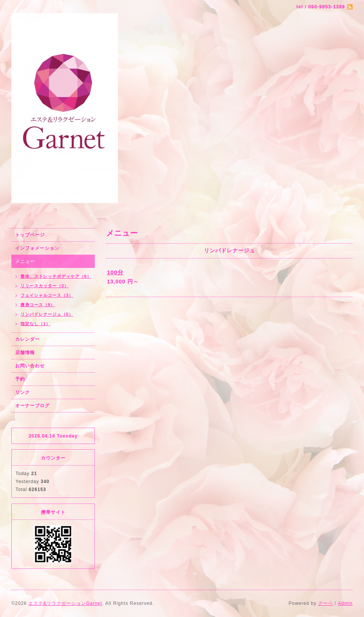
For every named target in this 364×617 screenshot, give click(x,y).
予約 (20, 379)
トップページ (30, 235)
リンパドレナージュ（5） (47, 314)
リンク (23, 392)
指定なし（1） (35, 324)
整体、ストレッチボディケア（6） (56, 276)
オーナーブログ (32, 406)
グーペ (326, 603)
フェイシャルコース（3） (47, 295)
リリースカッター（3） (45, 286)
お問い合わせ (30, 366)
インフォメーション (37, 248)
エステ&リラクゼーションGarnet (65, 603)
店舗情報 (25, 353)
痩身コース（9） (38, 305)
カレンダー (27, 339)
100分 (115, 272)
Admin (345, 603)
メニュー (25, 261)
